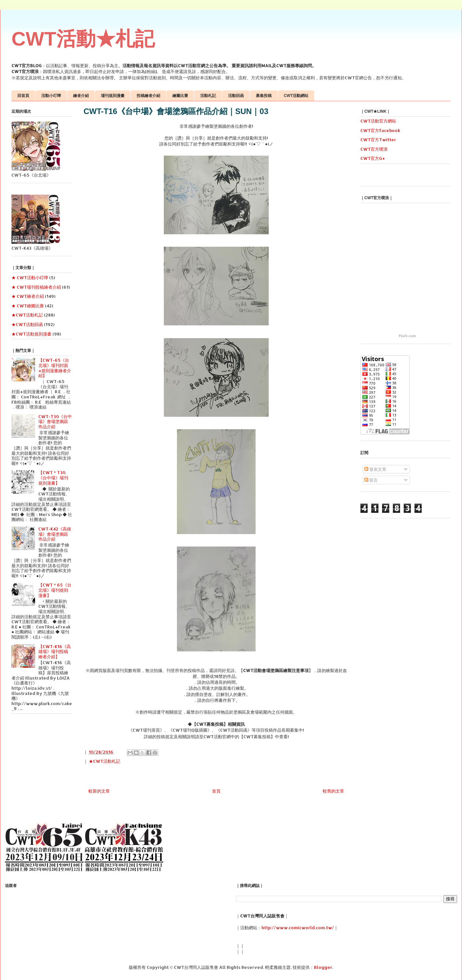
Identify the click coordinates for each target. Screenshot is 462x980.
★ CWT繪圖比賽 (28, 306)
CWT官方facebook (380, 130)
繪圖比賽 (180, 96)
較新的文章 (99, 791)
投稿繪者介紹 (148, 96)
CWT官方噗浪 (374, 149)
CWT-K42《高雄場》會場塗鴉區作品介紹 (55, 534)
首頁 (216, 791)
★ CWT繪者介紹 (28, 296)
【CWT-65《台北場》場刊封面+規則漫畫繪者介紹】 (55, 368)
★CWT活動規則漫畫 (31, 334)
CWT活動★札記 (83, 39)
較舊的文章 (333, 791)
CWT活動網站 (296, 96)
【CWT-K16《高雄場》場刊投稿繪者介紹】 (55, 652)
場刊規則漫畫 (113, 96)
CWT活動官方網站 (378, 121)
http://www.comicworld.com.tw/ (298, 928)
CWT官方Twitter (378, 140)
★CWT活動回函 (27, 324)
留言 (371, 480)
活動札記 (208, 96)
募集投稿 (264, 96)
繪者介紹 (81, 96)
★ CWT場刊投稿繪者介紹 (36, 287)
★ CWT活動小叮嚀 (30, 278)
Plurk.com (407, 336)
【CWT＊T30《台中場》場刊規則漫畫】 (53, 478)
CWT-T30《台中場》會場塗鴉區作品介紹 (55, 422)
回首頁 (23, 96)
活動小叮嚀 (51, 96)
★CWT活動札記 (105, 761)
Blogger (323, 967)
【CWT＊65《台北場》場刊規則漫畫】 (55, 590)
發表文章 (375, 469)
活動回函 (236, 96)
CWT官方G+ (373, 158)
